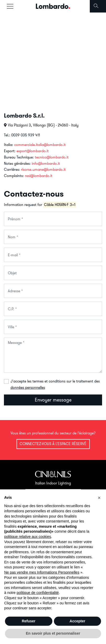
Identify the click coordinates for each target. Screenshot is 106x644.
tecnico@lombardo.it (52, 157)
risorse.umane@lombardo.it (43, 169)
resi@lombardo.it (39, 176)
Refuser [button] (29, 621)
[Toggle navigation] (10, 6)
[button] (99, 498)
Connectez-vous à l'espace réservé (53, 444)
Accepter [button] (77, 621)
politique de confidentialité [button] (38, 593)
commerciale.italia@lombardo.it (40, 145)
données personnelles (28, 387)
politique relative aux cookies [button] (28, 537)
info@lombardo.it (46, 163)
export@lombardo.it (33, 151)
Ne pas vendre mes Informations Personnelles (42, 572)
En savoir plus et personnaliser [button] (53, 633)
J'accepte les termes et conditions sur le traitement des (55, 384)
